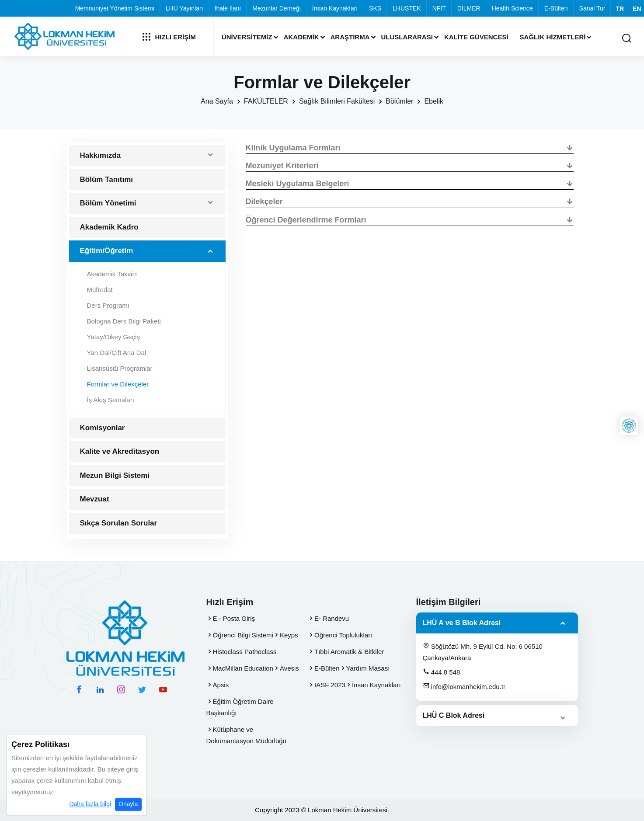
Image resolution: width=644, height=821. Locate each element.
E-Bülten (556, 8)
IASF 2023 (330, 685)
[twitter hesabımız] (142, 689)
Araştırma (350, 37)
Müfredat (100, 290)
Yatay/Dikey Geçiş (113, 337)
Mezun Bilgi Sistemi (115, 475)
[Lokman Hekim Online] (629, 426)
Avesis (289, 668)
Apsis (221, 685)
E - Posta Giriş (234, 618)
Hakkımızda (101, 155)
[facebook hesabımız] (79, 689)
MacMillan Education (243, 668)
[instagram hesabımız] (121, 689)
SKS (375, 8)
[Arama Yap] (627, 39)
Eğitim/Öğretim (107, 251)
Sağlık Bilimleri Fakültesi (337, 101)
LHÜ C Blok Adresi (454, 715)
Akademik (301, 37)
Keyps (289, 635)
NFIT (439, 8)
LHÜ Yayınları (184, 8)
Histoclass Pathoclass (245, 652)
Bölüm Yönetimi (108, 203)
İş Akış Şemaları (111, 400)
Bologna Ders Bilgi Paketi (124, 321)
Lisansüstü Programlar (120, 368)
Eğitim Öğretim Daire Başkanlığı (240, 707)
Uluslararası (407, 37)
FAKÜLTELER (266, 101)
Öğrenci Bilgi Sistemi (243, 635)
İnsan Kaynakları (335, 8)
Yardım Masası (368, 668)
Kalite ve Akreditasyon (120, 451)
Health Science (512, 8)
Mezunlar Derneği (277, 8)
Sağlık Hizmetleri (553, 37)
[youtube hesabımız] (163, 689)
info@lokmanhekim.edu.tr (464, 686)
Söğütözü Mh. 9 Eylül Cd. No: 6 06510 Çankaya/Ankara (483, 652)
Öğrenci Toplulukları (343, 635)
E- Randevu (332, 618)
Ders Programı (108, 305)
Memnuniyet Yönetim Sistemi (115, 8)
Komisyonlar (103, 428)
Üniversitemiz (247, 37)
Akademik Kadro (109, 227)
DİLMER (469, 8)
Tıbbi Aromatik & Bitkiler (349, 652)
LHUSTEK (407, 8)
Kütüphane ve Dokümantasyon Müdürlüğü (246, 735)
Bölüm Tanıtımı (107, 179)
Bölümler (399, 101)
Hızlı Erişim (169, 37)
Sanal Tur (592, 8)
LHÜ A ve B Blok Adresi (462, 623)
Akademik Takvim (112, 274)
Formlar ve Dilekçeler (118, 384)
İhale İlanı (228, 8)
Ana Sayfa (217, 101)
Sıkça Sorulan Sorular (119, 523)
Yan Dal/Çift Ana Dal (117, 353)
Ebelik (434, 101)
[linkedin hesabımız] (100, 689)
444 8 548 (442, 672)
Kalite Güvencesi (476, 37)
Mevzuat (95, 499)
